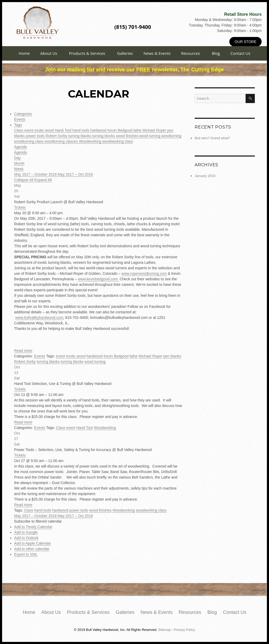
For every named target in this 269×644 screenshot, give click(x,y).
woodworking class (118, 141)
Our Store (245, 42)
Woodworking (91, 141)
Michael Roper (155, 130)
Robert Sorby (57, 136)
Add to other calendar (32, 549)
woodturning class (29, 141)
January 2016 (205, 176)
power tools (36, 136)
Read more (23, 351)
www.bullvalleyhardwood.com (39, 318)
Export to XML (26, 554)
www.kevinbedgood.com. (98, 279)
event (29, 130)
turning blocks (104, 136)
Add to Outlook (26, 538)
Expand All (43, 180)
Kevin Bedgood (120, 130)
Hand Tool (64, 130)
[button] (38, 521)
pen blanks (172, 356)
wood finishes (128, 136)
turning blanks (80, 136)
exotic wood (45, 130)
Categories (23, 114)
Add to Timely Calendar (33, 527)
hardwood (99, 130)
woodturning (171, 136)
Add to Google (26, 532)
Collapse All (24, 180)
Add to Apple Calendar (33, 543)
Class (19, 130)
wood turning (150, 136)
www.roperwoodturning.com (144, 273)
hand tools (81, 130)
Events (20, 119)
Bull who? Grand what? (212, 138)
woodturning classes (62, 141)
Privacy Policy (185, 630)
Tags (18, 125)
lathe (138, 130)
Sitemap (164, 630)
